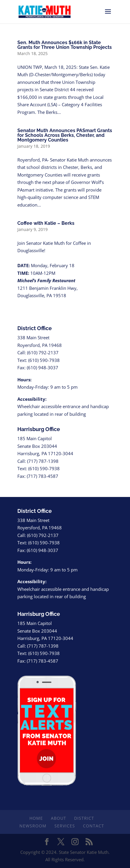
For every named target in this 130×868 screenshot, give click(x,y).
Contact (94, 826)
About (59, 818)
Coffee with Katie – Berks (46, 223)
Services (65, 826)
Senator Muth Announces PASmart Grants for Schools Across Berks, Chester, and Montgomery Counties (65, 135)
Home (36, 818)
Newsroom (33, 826)
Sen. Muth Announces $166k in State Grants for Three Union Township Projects (65, 45)
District (84, 818)
